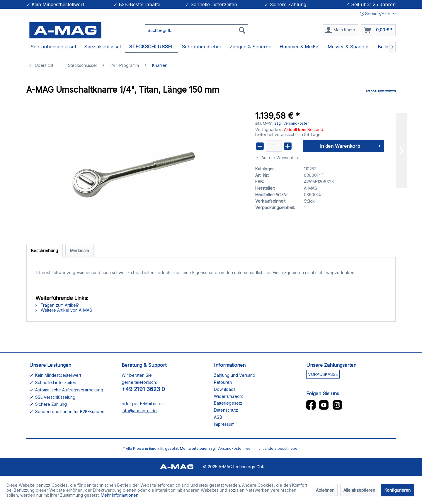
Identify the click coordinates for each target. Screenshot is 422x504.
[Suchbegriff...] (196, 30)
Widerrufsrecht (228, 396)
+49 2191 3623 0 (143, 389)
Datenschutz (226, 410)
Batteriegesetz (228, 403)
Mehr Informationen (120, 495)
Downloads (225, 389)
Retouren (223, 382)
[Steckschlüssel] (151, 47)
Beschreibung (45, 251)
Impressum (224, 424)
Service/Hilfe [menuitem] (376, 14)
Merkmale (80, 251)
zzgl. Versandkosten (292, 123)
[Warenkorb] (378, 30)
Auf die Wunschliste (277, 158)
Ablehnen (325, 490)
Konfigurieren (398, 490)
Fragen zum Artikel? (57, 305)
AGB (218, 417)
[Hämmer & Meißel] (300, 47)
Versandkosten (230, 448)
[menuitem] (196, 29)
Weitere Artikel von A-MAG (64, 310)
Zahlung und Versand (235, 375)
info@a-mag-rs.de (139, 411)
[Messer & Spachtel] (349, 47)
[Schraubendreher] (202, 47)
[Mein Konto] (341, 30)
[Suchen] (242, 30)
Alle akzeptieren (359, 490)
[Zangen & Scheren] (251, 47)
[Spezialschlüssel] (102, 47)
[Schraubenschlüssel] (53, 47)
